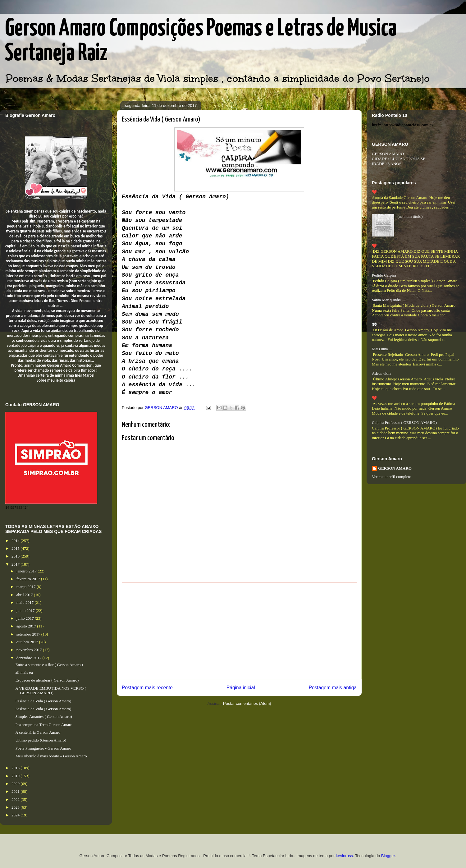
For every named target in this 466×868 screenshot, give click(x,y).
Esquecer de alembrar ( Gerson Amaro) (47, 680)
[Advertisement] (239, 631)
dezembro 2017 (30, 658)
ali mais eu (24, 672)
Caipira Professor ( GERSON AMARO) (404, 423)
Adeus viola (381, 373)
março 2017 (27, 587)
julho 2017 (26, 618)
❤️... (376, 192)
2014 (16, 541)
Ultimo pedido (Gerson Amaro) (41, 740)
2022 (16, 799)
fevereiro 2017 (29, 579)
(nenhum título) (410, 216)
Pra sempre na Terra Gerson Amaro (44, 725)
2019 (16, 776)
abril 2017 (25, 595)
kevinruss (344, 856)
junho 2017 (26, 611)
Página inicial (241, 688)
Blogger (388, 856)
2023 (16, 807)
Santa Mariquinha (386, 300)
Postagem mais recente (147, 688)
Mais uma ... (382, 349)
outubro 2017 (28, 642)
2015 (16, 548)
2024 (16, 815)
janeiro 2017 (27, 571)
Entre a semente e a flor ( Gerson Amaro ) (49, 665)
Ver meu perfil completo (392, 477)
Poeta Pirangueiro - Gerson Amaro (43, 748)
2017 (16, 564)
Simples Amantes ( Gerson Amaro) (43, 716)
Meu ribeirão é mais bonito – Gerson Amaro (51, 756)
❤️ (374, 246)
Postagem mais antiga (333, 688)
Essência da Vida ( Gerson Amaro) (43, 701)
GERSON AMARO (395, 468)
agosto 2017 (27, 626)
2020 (16, 784)
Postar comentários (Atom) (247, 703)
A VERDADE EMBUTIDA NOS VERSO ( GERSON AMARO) (50, 691)
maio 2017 (26, 602)
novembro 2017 (30, 650)
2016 (16, 556)
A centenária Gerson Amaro (38, 732)
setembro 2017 (29, 634)
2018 (16, 768)
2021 (16, 791)
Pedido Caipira (384, 275)
